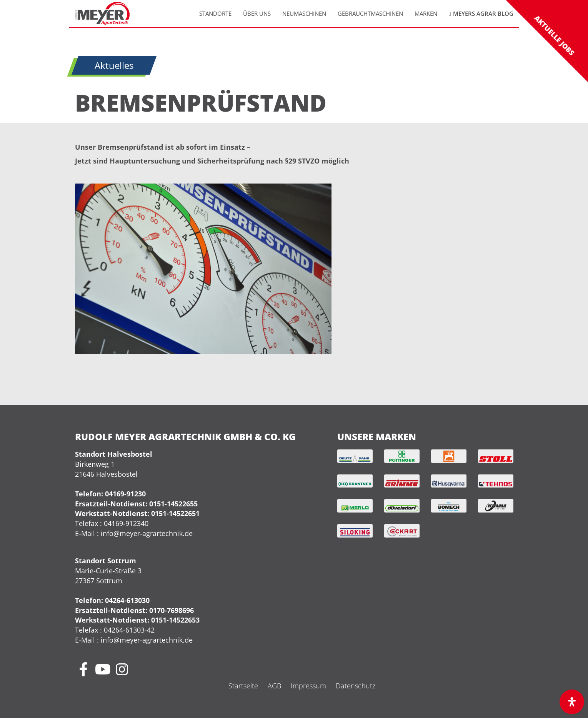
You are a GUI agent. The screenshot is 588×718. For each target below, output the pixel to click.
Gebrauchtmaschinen (370, 13)
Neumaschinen (304, 13)
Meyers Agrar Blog (483, 13)
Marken (426, 13)
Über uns (257, 13)
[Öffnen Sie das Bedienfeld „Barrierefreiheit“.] (572, 702)
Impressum (308, 686)
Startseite (243, 686)
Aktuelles (114, 65)
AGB (274, 686)
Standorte (215, 13)
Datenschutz (356, 686)
